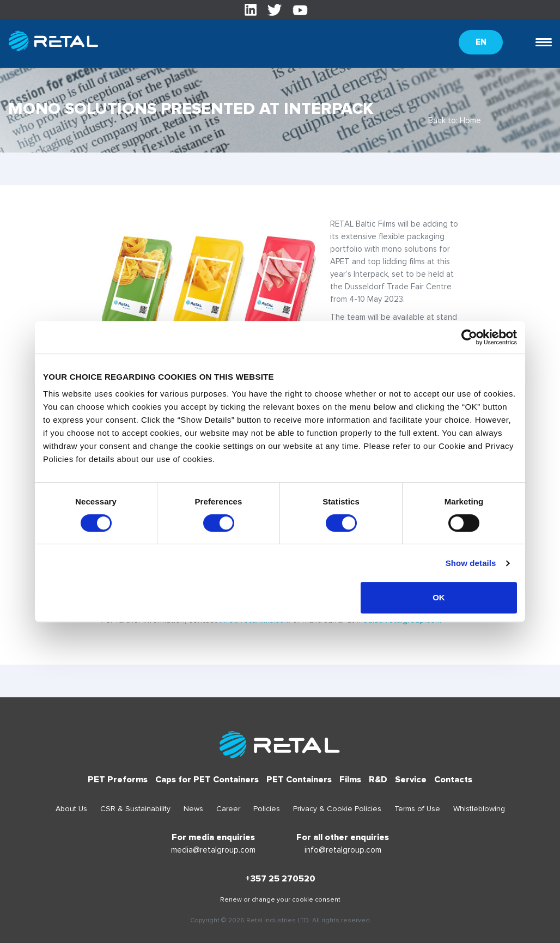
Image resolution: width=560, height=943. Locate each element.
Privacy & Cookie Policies (337, 809)
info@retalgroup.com (343, 850)
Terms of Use (417, 809)
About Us (71, 809)
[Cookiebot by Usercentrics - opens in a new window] (469, 337)
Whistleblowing (479, 809)
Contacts (453, 780)
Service (411, 780)
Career (228, 809)
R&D (378, 780)
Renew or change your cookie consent (280, 900)
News (193, 809)
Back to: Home (455, 120)
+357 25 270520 (280, 879)
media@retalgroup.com (213, 850)
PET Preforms (118, 780)
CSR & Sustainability (135, 809)
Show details (471, 563)
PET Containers (299, 780)
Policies (267, 809)
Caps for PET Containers (207, 780)
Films (350, 780)
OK (439, 597)
